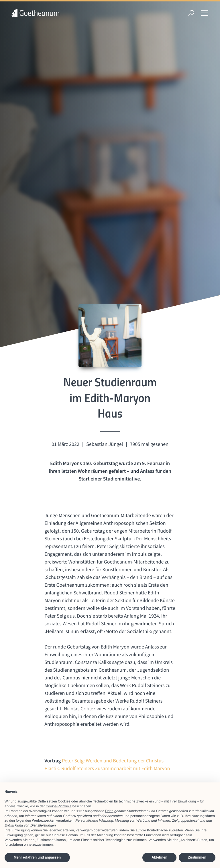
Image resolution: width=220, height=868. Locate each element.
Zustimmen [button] (197, 857)
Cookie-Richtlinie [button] (58, 806)
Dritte (109, 811)
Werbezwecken (44, 820)
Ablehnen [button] (159, 857)
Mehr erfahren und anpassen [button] (37, 857)
